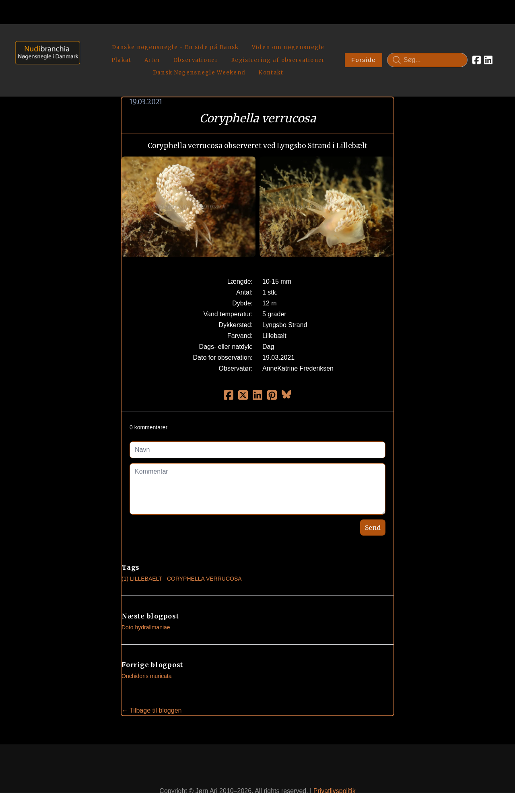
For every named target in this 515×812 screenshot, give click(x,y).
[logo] (45, 50)
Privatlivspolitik (335, 772)
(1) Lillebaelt (142, 560)
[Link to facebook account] (477, 51)
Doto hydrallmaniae (146, 608)
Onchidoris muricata (147, 657)
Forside (364, 51)
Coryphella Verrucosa (204, 560)
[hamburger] (90, 39)
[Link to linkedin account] (488, 51)
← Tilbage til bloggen (151, 691)
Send (373, 509)
